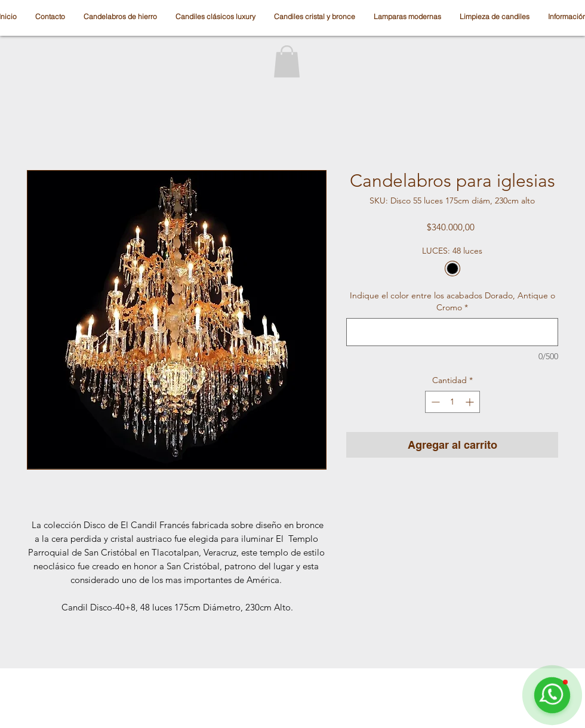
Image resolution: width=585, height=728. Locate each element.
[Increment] (471, 402)
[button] (287, 61)
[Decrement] (434, 402)
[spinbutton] (452, 402)
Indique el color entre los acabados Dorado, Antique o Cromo (452, 301)
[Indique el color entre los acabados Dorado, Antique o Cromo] (452, 332)
